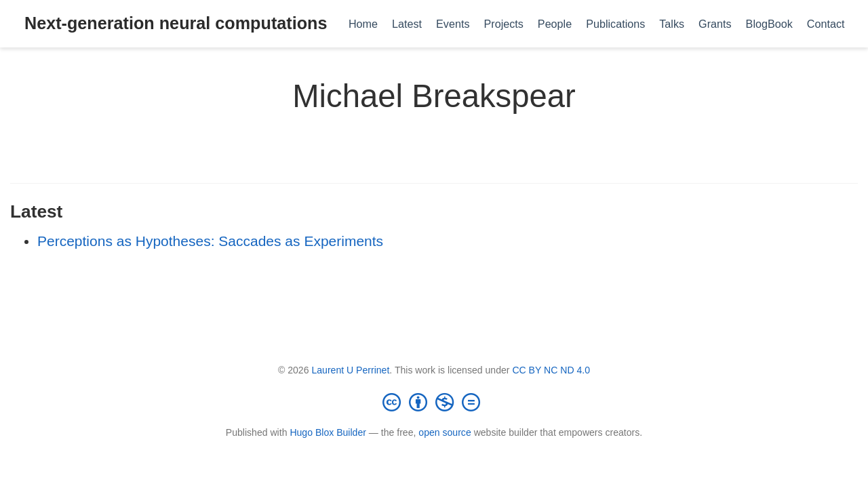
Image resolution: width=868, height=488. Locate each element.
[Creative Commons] (434, 402)
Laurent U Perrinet (350, 370)
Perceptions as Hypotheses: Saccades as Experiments (210, 241)
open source (445, 432)
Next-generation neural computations (176, 23)
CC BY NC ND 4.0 (551, 370)
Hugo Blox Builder (328, 432)
